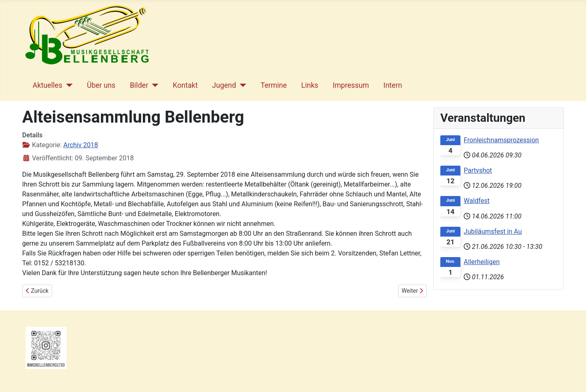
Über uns (101, 85)
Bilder (139, 85)
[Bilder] (153, 85)
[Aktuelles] (68, 85)
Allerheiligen (482, 262)
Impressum (351, 85)
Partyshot (478, 170)
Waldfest (477, 201)
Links (310, 85)
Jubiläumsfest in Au (493, 231)
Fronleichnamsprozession (501, 140)
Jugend (224, 85)
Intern (393, 85)
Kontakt (185, 85)
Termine (274, 85)
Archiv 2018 (80, 145)
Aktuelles (48, 85)
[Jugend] (241, 85)
